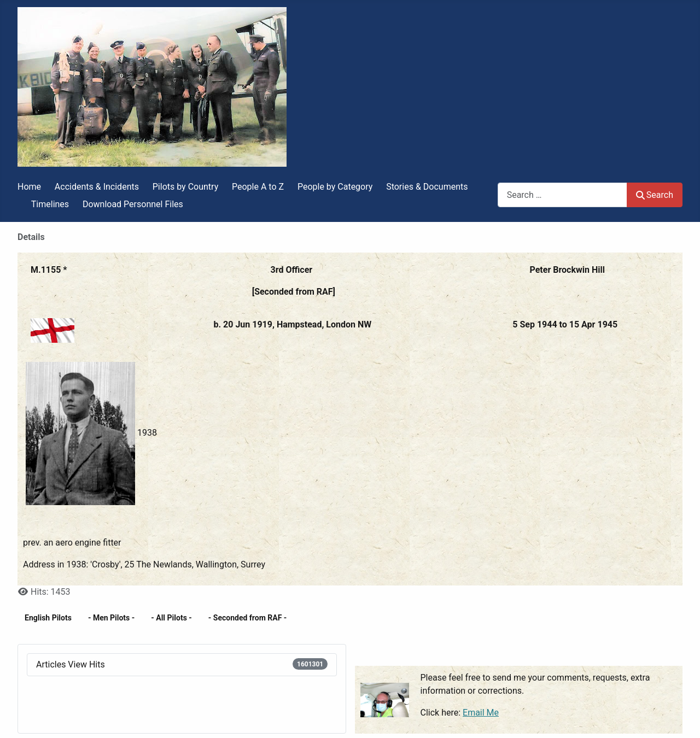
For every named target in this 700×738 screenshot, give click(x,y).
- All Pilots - (171, 618)
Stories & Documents (427, 187)
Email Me (481, 713)
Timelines (50, 204)
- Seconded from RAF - (248, 618)
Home (29, 187)
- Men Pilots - (111, 618)
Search (655, 195)
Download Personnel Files (133, 204)
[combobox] (562, 195)
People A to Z (258, 187)
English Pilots (48, 618)
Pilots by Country (185, 187)
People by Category (335, 187)
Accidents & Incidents (97, 187)
